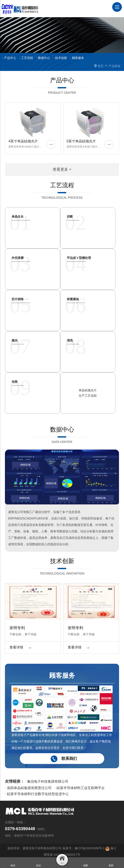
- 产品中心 (9, 58)
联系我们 (62, 758)
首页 (101, 66)
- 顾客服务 (77, 58)
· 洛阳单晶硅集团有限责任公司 (28, 787)
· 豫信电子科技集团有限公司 (47, 781)
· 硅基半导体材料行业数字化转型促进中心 (37, 793)
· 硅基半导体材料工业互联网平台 (80, 787)
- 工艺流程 (26, 58)
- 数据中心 (43, 58)
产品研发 (115, 66)
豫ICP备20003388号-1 (90, 847)
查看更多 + (62, 169)
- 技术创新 (60, 58)
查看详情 (21, 647)
